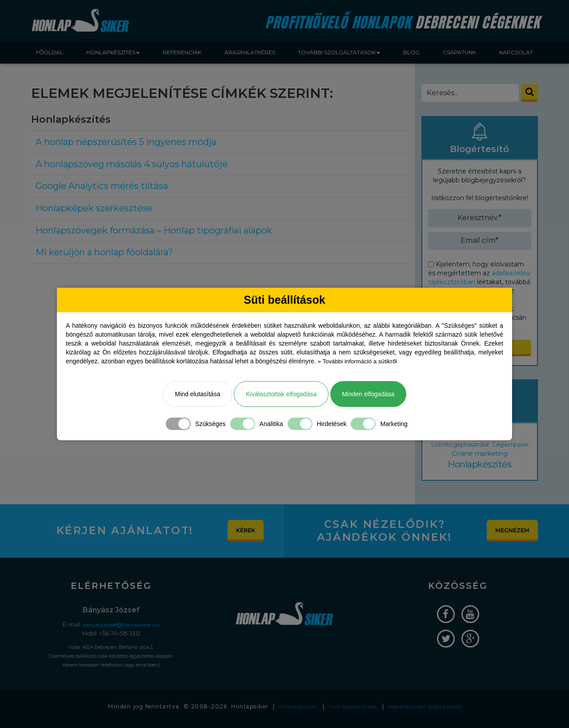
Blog (411, 52)
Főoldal (50, 52)
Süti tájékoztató (350, 712)
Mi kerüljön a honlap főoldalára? (104, 252)
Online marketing (490, 456)
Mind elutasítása (197, 394)
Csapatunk (459, 52)
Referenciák (182, 52)
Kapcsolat (516, 52)
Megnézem (510, 536)
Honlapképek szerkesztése (94, 208)
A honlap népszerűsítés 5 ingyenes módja (126, 142)
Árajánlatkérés (250, 52)
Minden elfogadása (368, 394)
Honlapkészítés (480, 469)
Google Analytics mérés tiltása (102, 186)
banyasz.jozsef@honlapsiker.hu (121, 630)
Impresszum (293, 712)
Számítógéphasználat (470, 447)
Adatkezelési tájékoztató (427, 712)
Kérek (243, 536)
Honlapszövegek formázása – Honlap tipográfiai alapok (154, 230)
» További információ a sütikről (360, 362)
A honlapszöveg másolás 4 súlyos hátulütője (132, 164)
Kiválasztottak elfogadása (281, 394)
